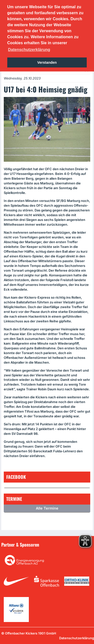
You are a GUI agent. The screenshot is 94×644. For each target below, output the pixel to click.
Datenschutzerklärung (77, 638)
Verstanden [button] (47, 62)
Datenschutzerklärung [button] (29, 50)
